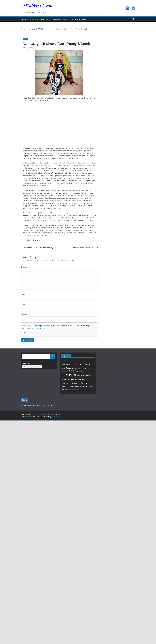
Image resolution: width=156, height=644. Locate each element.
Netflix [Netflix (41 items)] (75, 383)
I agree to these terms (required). (34, 333)
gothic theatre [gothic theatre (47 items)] (81, 371)
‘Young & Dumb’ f (28, 101)
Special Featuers (60, 19)
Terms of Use (41, 329)
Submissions (49, 405)
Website (24, 314)
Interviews (34, 19)
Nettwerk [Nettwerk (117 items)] (82, 383)
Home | (23, 405)
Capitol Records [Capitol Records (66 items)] (72, 368)
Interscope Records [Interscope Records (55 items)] (84, 376)
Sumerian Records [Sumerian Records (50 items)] (73, 390)
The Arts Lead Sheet (79, 19)
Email (23, 304)
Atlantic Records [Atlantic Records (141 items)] (85, 365)
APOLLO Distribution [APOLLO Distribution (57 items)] (68, 365)
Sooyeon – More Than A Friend (85, 248)
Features (45, 19)
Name (24, 295)
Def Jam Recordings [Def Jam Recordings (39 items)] (84, 368)
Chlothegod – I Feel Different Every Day (37, 248)
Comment (25, 267)
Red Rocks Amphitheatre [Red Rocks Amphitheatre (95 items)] (81, 387)
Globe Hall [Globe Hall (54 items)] (73, 371)
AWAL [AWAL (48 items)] (63, 368)
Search (53, 357)
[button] (49, 19)
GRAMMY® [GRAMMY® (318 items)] (69, 375)
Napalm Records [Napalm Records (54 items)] (67, 383)
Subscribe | (28, 405)
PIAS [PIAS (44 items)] (89, 383)
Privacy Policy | (41, 405)
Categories (26, 363)
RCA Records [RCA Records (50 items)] (65, 387)
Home (24, 19)
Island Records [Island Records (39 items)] (65, 380)
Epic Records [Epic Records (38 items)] (65, 371)
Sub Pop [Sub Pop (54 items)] (64, 390)
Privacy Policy (27, 329)
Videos (25, 39)
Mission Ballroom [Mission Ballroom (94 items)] (78, 379)
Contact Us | (34, 405)
